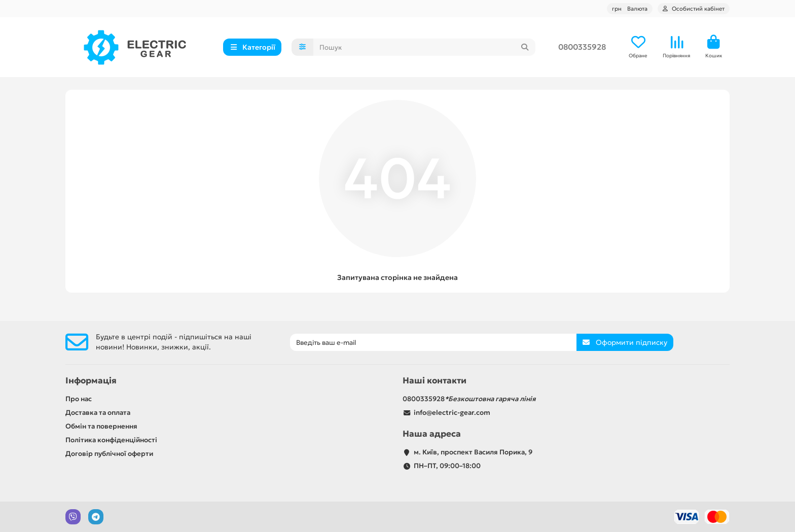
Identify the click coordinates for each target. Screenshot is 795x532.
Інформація (91, 381)
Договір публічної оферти (109, 454)
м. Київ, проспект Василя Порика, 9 (473, 452)
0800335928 (582, 47)
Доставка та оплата (98, 413)
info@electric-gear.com (452, 413)
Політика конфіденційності (111, 440)
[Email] (433, 342)
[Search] (425, 48)
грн (630, 9)
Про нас (79, 399)
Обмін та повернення (101, 426)
